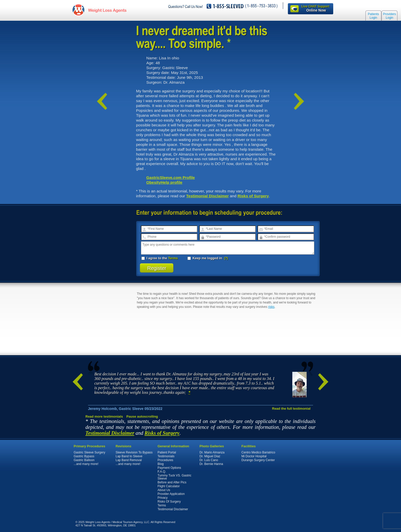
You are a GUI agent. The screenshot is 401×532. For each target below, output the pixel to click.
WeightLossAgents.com (107, 10)
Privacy (163, 498)
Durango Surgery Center (258, 460)
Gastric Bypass (84, 456)
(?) (226, 258)
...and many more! (86, 464)
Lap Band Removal (129, 460)
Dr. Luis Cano (209, 460)
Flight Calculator (169, 486)
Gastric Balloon (84, 460)
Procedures (165, 460)
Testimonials (166, 456)
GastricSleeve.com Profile (171, 177)
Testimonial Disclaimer (208, 196)
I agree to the (160, 258)
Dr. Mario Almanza (212, 452)
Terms (173, 258)
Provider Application (171, 494)
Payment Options (169, 468)
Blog (161, 464)
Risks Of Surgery (169, 502)
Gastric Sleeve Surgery (89, 452)
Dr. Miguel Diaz (210, 456)
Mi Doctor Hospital (254, 456)
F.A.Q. (162, 472)
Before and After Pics (172, 482)
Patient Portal (167, 452)
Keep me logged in (205, 258)
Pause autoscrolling (142, 416)
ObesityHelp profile (164, 182)
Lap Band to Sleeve (129, 456)
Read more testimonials (104, 416)
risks (271, 307)
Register (157, 268)
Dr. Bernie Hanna (211, 464)
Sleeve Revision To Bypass (134, 452)
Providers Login (390, 16)
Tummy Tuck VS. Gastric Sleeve (174, 477)
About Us (164, 490)
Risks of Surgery (253, 196)
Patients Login (373, 16)
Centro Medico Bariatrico (258, 452)
